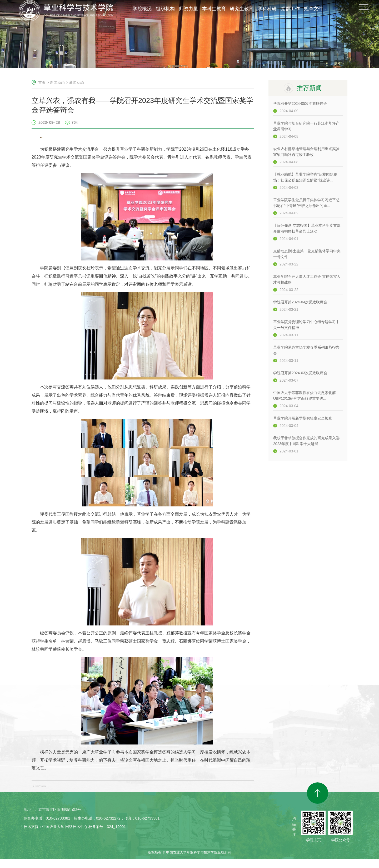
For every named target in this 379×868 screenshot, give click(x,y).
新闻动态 (57, 82)
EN (347, 13)
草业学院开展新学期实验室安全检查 (303, 418)
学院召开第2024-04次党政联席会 (300, 302)
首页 (42, 82)
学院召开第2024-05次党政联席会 (300, 103)
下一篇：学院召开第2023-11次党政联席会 (71, 791)
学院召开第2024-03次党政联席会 (300, 373)
